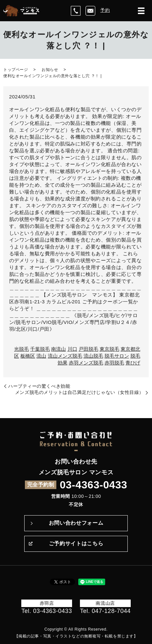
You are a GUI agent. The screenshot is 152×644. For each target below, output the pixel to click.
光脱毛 (21, 349)
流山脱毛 (93, 356)
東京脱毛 (109, 349)
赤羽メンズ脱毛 (86, 363)
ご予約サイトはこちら (76, 543)
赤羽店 (47, 603)
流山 (41, 356)
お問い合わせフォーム (76, 523)
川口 (72, 349)
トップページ (16, 70)
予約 (105, 10)
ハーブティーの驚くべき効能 (39, 386)
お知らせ (50, 70)
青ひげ (133, 363)
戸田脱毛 (88, 349)
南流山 (58, 349)
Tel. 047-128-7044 (105, 611)
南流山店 (105, 603)
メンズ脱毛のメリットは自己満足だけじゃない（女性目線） (79, 392)
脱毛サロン (117, 356)
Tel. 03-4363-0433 (47, 611)
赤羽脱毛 (114, 363)
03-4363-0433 (93, 485)
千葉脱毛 (40, 349)
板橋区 (28, 356)
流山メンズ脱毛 (65, 356)
